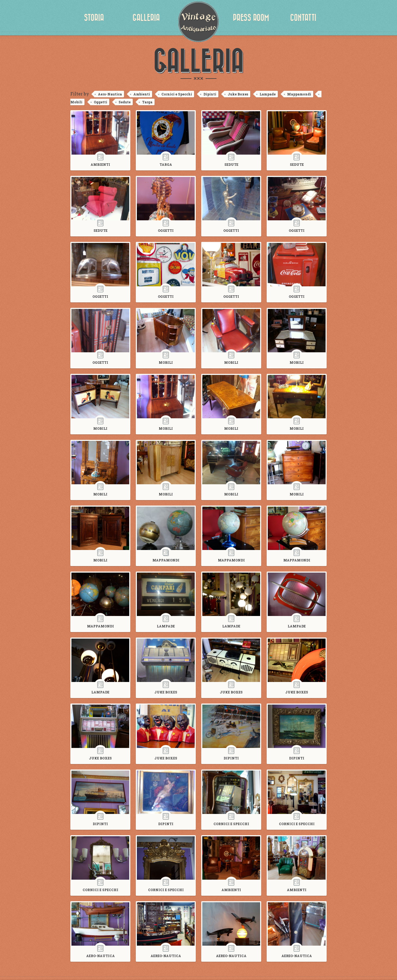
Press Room (251, 18)
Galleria (146, 18)
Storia (94, 18)
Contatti (303, 18)
